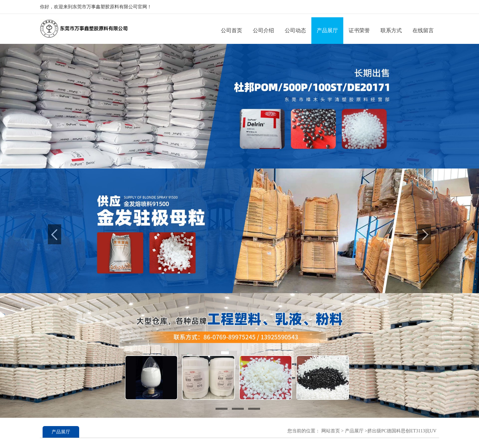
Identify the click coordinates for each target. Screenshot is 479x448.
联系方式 (391, 30)
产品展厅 (327, 30)
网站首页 (331, 431)
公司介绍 (263, 30)
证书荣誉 (359, 30)
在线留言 (423, 30)
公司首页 (232, 30)
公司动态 (295, 30)
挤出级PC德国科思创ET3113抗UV (402, 431)
